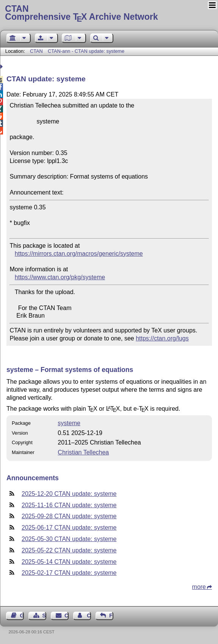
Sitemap (44, 616)
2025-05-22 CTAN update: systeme (69, 550)
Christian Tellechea (83, 452)
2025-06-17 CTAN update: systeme (69, 528)
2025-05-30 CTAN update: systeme (69, 539)
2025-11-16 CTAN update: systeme (69, 505)
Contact (67, 616)
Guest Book (22, 616)
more (199, 587)
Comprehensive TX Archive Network (109, 13)
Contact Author (89, 616)
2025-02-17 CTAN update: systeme (69, 573)
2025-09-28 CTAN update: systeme (69, 516)
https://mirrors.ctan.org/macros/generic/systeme (79, 254)
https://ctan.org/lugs (162, 338)
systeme (69, 423)
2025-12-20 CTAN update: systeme (69, 494)
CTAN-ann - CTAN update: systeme (86, 51)
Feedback (111, 616)
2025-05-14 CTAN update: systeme (69, 562)
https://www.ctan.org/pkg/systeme (60, 277)
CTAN (36, 51)
